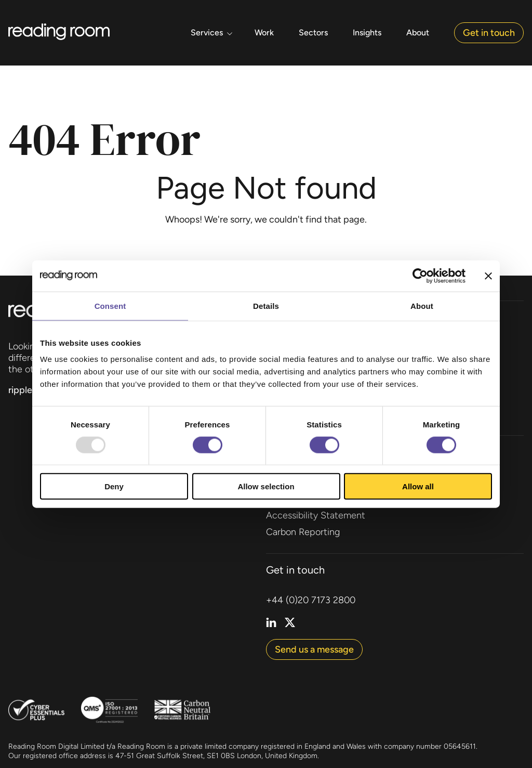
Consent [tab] (110, 305)
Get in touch (489, 33)
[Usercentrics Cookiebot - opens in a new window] (420, 276)
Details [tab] (266, 305)
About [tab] (422, 305)
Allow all (418, 486)
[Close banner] (488, 276)
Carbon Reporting (303, 532)
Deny (114, 486)
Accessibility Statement (316, 515)
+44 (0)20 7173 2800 (311, 600)
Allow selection (266, 486)
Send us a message (314, 649)
